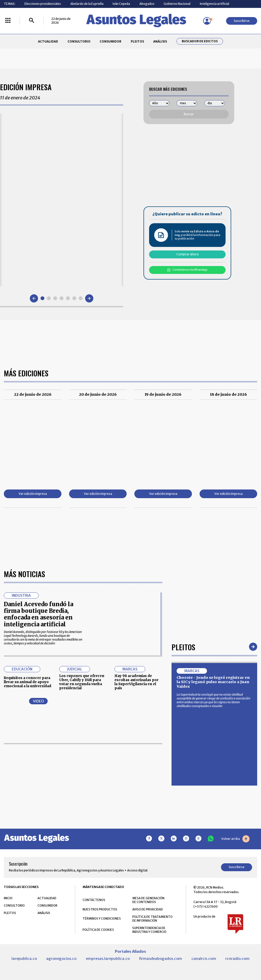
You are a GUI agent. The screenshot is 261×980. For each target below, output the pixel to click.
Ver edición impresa (33, 494)
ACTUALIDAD (48, 41)
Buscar (189, 114)
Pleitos (183, 647)
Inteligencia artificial (214, 4)
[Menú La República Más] (8, 21)
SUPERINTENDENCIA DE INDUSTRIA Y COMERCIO (149, 930)
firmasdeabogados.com (160, 959)
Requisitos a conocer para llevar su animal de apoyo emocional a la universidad (28, 682)
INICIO (8, 898)
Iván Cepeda (121, 4)
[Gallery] (62, 200)
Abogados (147, 4)
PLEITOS (137, 41)
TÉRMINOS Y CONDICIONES (102, 918)
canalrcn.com (204, 959)
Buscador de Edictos (200, 41)
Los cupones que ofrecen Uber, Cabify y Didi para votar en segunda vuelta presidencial (82, 682)
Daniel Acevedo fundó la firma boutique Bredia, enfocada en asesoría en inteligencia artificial (38, 614)
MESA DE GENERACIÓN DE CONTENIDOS (148, 900)
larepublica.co (24, 959)
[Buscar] (32, 21)
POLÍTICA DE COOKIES (98, 930)
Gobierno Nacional (177, 4)
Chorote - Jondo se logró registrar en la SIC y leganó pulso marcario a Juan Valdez (213, 682)
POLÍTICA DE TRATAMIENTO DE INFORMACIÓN (152, 919)
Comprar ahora (187, 254)
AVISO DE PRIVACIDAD (148, 909)
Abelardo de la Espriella (87, 4)
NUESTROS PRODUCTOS (100, 909)
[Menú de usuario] (207, 21)
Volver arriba (235, 839)
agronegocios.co (61, 959)
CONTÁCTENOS (94, 900)
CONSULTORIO (79, 41)
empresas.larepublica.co (108, 959)
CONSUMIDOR (110, 41)
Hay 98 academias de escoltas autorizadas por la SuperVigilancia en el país (136, 682)
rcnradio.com (237, 959)
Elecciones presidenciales (43, 4)
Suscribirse (242, 21)
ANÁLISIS (160, 41)
